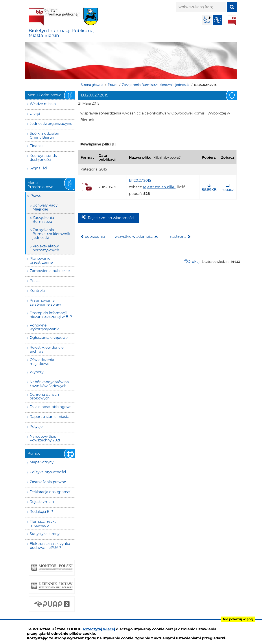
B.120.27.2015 (140, 181)
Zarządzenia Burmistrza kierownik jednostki (156, 85)
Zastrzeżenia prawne (48, 482)
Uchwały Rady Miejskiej (45, 207)
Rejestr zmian (42, 502)
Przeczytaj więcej (99, 629)
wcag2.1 (207, 20)
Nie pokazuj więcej (238, 619)
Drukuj (194, 262)
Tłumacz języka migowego (43, 523)
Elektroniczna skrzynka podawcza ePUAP (50, 546)
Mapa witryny (42, 462)
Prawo (113, 85)
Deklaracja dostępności (50, 492)
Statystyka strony (45, 534)
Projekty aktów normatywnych (46, 248)
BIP (232, 20)
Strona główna (92, 85)
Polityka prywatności (48, 472)
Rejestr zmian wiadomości (111, 218)
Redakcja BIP (41, 512)
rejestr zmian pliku (159, 187)
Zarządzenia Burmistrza (43, 220)
